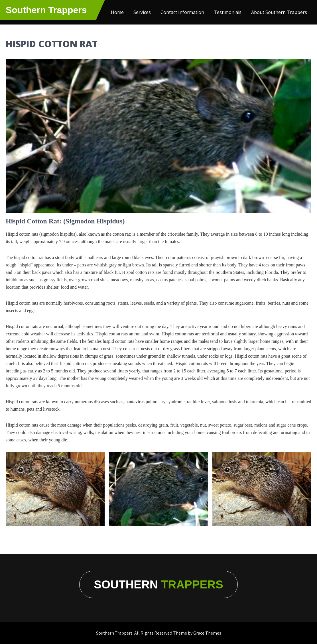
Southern (158, 584)
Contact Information (182, 12)
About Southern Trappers (279, 12)
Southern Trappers (46, 10)
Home (117, 12)
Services (142, 12)
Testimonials (228, 12)
